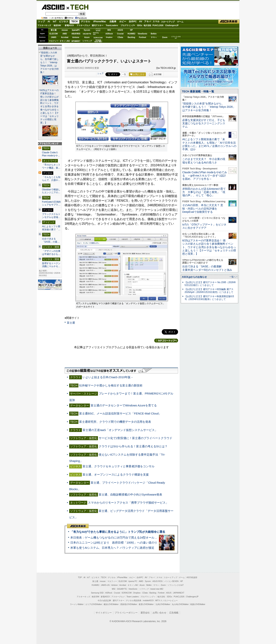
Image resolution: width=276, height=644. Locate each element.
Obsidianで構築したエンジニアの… (51, 191)
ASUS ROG (76, 34)
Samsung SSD (97, 593)
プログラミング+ (128, 25)
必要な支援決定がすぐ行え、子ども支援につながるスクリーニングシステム (204, 123)
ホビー (123, 22)
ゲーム (180, 22)
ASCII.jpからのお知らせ (194, 277)
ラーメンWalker (77, 604)
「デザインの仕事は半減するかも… (51, 253)
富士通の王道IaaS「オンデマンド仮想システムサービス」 (120, 430)
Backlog (131, 37)
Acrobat (65, 37)
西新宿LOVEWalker (129, 604)
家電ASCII (69, 25)
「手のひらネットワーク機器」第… (51, 166)
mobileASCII (148, 600)
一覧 (124, 74)
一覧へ (233, 277)
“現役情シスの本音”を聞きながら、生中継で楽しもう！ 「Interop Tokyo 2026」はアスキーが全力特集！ (49, 62)
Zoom (165, 37)
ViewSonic (143, 34)
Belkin (154, 34)
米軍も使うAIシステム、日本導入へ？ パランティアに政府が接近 (112, 548)
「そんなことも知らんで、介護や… (51, 179)
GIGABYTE (87, 34)
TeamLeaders (112, 25)
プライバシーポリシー (126, 613)
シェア (101, 73)
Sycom (87, 30)
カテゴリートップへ (166, 341)
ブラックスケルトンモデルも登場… (51, 216)
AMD (65, 34)
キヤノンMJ (65, 41)
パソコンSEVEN (98, 30)
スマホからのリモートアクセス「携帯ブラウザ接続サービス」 (128, 503)
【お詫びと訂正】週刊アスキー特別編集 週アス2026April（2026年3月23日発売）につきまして (209, 291)
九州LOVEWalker (163, 604)
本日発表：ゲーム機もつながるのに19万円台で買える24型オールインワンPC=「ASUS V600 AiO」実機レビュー (143, 537)
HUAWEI (131, 34)
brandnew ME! (98, 41)
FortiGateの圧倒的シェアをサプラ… (51, 203)
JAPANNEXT (76, 41)
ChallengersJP (172, 25)
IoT (55, 22)
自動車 (113, 22)
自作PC (133, 22)
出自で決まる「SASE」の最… (51, 240)
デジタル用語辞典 (134, 600)
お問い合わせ (159, 613)
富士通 (54, 30)
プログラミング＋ (148, 597)
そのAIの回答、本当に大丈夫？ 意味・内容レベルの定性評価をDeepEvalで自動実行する (203, 208)
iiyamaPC (76, 30)
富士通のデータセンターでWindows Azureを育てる (124, 405)
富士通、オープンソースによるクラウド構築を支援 (116, 475)
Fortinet (143, 37)
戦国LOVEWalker (198, 604)
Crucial (120, 34)
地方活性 (147, 25)
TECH (78, 7)
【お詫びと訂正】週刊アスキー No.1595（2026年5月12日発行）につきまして (210, 284)
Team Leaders (133, 597)
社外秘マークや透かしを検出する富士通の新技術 (111, 385)
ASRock (109, 34)
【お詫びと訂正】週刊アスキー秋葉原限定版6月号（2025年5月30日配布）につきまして (209, 298)
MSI (109, 30)
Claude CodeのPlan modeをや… (51, 154)
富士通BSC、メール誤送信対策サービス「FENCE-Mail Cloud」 (120, 413)
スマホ (156, 22)
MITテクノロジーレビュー (166, 600)
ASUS (120, 30)
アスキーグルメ (83, 25)
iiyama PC (133, 581)
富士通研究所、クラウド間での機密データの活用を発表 (115, 422)
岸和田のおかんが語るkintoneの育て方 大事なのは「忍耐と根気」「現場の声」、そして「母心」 (204, 192)
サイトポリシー (104, 613)
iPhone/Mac (100, 22)
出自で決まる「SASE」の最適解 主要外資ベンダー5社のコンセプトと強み (207, 268)
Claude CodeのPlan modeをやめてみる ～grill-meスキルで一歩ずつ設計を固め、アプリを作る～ (205, 176)
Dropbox (109, 37)
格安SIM (57, 25)
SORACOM (127, 593)
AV (141, 22)
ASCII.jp (53, 7)
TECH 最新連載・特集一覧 (198, 91)
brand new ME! (157, 589)
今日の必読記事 (104, 600)
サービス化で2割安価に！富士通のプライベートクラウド (135, 438)
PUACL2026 (158, 25)
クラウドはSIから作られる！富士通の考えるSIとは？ (133, 446)
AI (49, 22)
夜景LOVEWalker (146, 604)
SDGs (140, 25)
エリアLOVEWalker (94, 604)
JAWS (53, 37)
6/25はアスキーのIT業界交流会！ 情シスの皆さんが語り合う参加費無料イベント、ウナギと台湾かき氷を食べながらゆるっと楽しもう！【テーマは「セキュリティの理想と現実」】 (49, 107)
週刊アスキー (98, 25)
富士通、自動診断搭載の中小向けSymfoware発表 (130, 494)
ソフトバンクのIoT (176, 37)
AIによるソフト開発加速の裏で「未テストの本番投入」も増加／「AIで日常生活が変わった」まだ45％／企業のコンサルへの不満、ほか (209, 144)
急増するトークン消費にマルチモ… (51, 265)
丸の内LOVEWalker (180, 604)
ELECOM (54, 34)
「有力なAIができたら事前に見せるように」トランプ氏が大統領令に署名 (118, 532)
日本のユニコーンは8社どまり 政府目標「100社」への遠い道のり (114, 542)
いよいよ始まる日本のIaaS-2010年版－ (108, 377)
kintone (76, 37)
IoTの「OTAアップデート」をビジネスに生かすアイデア (204, 226)
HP (131, 30)
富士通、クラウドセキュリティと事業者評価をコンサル (119, 466)
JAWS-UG (105, 585)
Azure (87, 37)
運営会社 (145, 613)
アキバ (148, 22)
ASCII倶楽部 (229, 22)
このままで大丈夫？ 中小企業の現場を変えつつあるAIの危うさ (204, 161)
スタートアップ (168, 22)
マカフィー (54, 41)
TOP (80, 577)
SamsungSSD (96, 34)
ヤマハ (154, 37)
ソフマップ (87, 41)
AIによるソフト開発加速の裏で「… (51, 228)
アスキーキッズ (44, 25)
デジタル (85, 22)
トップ (41, 22)
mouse (65, 30)
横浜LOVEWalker (111, 604)
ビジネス (64, 22)
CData (120, 37)
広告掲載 (174, 613)
